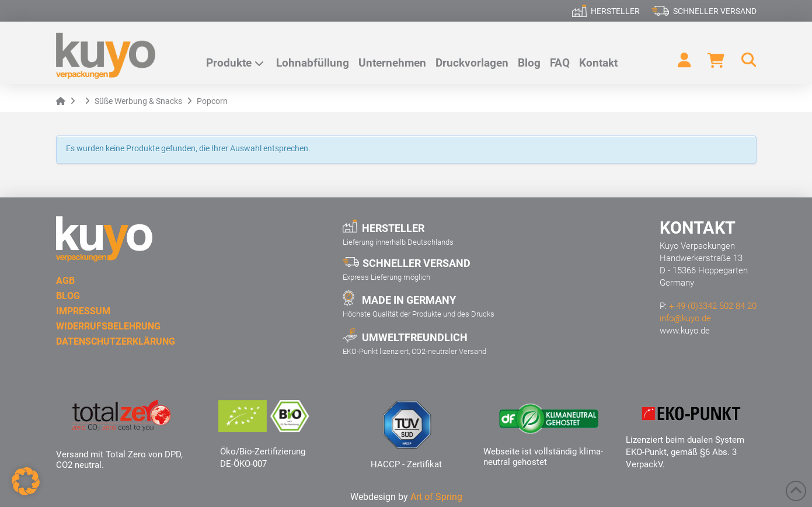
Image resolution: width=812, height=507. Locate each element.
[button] (743, 60)
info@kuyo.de (685, 318)
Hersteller (615, 11)
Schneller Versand (715, 11)
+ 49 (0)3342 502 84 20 (713, 306)
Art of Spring (436, 497)
